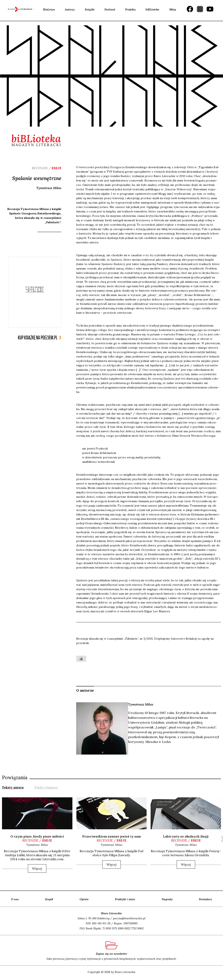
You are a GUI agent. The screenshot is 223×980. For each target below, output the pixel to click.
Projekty (130, 9)
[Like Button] (81, 659)
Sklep (173, 9)
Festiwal (110, 9)
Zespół (49, 899)
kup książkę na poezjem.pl (38, 338)
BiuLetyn (49, 9)
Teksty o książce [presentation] (46, 787)
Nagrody (167, 899)
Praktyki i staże (125, 899)
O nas (15, 899)
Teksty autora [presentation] (13, 787)
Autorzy (70, 9)
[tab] (13, 787)
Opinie (84, 899)
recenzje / (37, 840)
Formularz (205, 899)
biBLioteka (152, 9)
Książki (90, 9)
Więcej (37, 868)
